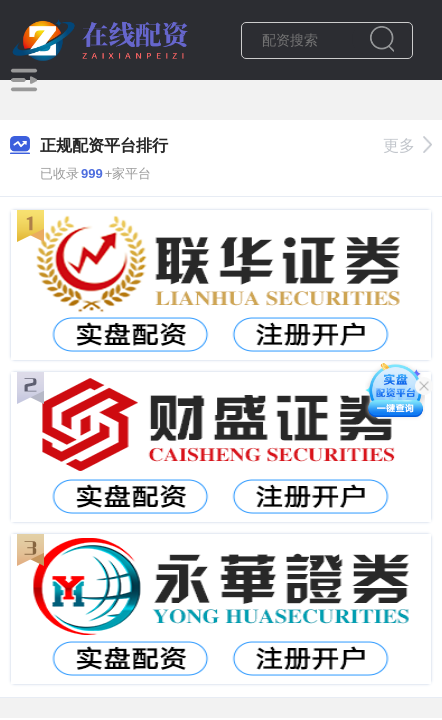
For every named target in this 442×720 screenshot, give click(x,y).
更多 (407, 145)
